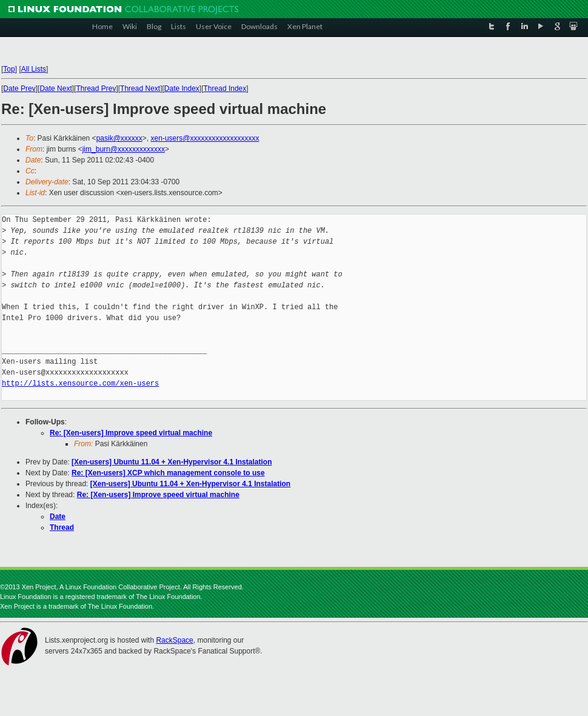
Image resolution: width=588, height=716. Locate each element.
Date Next (55, 89)
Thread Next (140, 89)
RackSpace (174, 640)
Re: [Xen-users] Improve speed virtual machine (131, 433)
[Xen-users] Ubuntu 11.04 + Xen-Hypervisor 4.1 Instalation (172, 462)
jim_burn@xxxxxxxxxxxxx (124, 149)
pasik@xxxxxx (119, 138)
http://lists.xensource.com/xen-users (80, 383)
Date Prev (19, 89)
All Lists (34, 69)
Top (9, 69)
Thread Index (225, 89)
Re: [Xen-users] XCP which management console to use (168, 473)
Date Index (182, 89)
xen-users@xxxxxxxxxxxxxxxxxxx (205, 138)
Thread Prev (96, 89)
